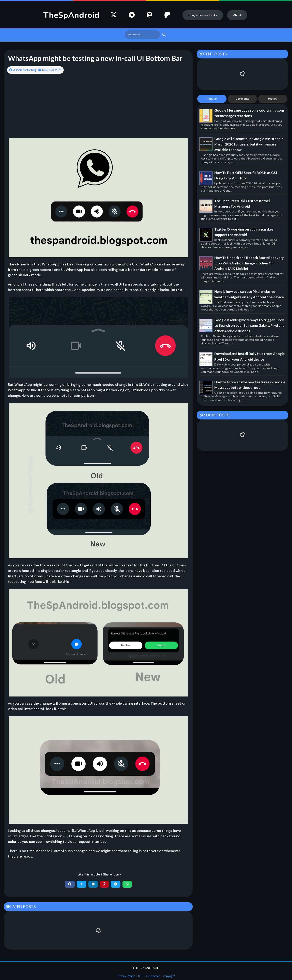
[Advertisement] (98, 109)
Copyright (169, 976)
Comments (242, 99)
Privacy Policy (126, 976)
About (237, 15)
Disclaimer (153, 976)
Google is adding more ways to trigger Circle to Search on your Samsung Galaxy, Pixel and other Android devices (250, 325)
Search (164, 35)
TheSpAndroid (71, 15)
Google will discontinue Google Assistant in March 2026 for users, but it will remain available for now (249, 144)
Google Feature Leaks (203, 15)
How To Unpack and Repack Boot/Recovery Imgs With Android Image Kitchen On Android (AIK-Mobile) (249, 263)
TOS (141, 976)
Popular (212, 99)
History (273, 99)
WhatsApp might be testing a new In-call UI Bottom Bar (95, 58)
